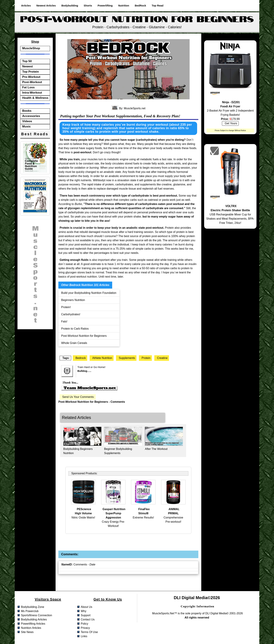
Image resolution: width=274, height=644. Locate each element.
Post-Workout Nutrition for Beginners (84, 336)
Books (27, 111)
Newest (28, 66)
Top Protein (30, 72)
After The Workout (156, 449)
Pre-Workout (31, 77)
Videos (27, 121)
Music (26, 126)
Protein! (66, 307)
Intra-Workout (32, 93)
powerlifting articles (33, 624)
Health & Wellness (35, 98)
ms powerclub (30, 611)
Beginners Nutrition (73, 300)
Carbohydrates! (71, 314)
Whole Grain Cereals (74, 343)
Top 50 (27, 61)
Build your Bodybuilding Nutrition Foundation (89, 293)
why (84, 611)
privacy (85, 628)
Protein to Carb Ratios (75, 329)
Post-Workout (32, 82)
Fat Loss (28, 87)
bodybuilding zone (33, 607)
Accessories (31, 116)
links (84, 636)
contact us (88, 619)
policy (84, 624)
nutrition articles (31, 628)
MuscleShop (31, 48)
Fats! (64, 321)
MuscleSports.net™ (165, 613)
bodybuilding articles (34, 619)
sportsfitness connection (37, 615)
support (86, 615)
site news (27, 632)
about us (86, 607)
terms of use (89, 632)
